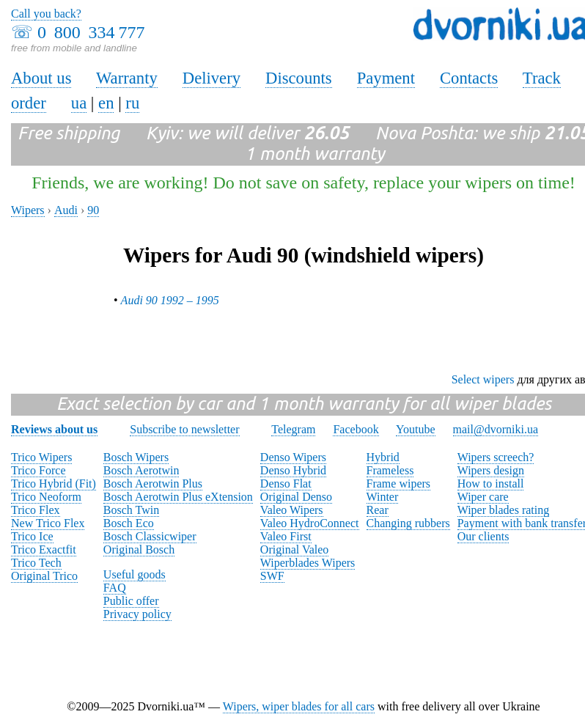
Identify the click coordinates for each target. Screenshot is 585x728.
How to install (491, 484)
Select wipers (483, 379)
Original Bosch (139, 549)
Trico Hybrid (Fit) (54, 484)
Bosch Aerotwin (141, 470)
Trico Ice (32, 536)
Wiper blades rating (504, 510)
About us (41, 78)
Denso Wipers (293, 457)
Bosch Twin (131, 510)
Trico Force (38, 470)
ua (79, 103)
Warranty (127, 78)
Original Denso (296, 497)
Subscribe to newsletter (184, 429)
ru (132, 103)
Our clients (483, 536)
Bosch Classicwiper (150, 536)
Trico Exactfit (44, 549)
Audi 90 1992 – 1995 (170, 300)
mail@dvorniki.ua (496, 429)
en (106, 103)
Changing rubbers (408, 523)
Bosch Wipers (136, 457)
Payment (386, 78)
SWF (272, 576)
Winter (383, 497)
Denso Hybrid (293, 470)
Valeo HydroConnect (310, 523)
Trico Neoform (46, 497)
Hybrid (383, 457)
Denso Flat (286, 484)
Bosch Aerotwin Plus (153, 484)
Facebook (356, 429)
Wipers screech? (496, 457)
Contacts (469, 78)
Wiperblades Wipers (308, 563)
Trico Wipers (41, 457)
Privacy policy (137, 614)
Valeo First (286, 536)
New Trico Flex (48, 523)
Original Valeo (294, 549)
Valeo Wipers (292, 510)
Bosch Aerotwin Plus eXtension (178, 497)
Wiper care (483, 497)
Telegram (293, 429)
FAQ (115, 588)
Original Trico (44, 576)
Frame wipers (399, 484)
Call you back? (46, 14)
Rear (378, 510)
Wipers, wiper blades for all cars (299, 706)
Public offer (131, 601)
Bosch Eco (129, 523)
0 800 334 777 (91, 32)
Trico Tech (36, 563)
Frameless (390, 470)
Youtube (416, 429)
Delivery (211, 78)
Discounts (299, 78)
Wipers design (491, 470)
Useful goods (135, 574)
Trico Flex (36, 510)
